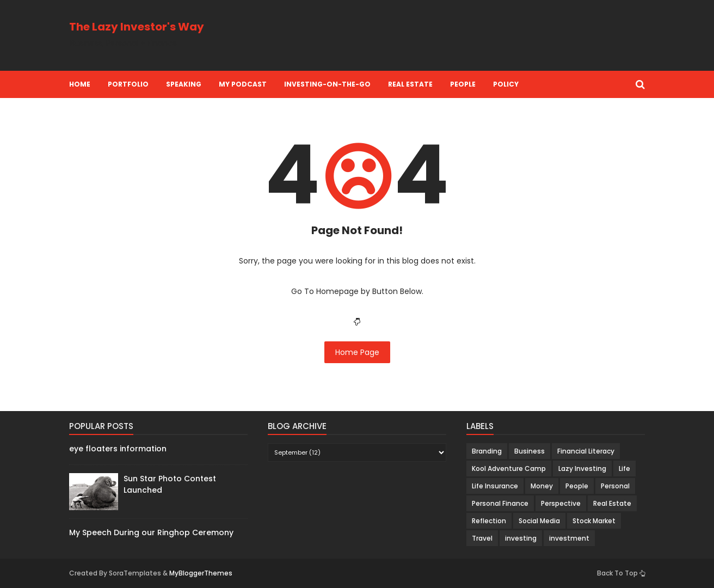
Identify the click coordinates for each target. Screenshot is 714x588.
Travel (482, 538)
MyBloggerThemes (201, 573)
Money (542, 486)
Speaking (184, 84)
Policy (506, 84)
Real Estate (410, 84)
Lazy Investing (582, 468)
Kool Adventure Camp (509, 468)
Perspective (561, 503)
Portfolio (128, 84)
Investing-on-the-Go (327, 84)
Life (624, 468)
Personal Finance (500, 503)
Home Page (357, 352)
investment (569, 538)
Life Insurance (495, 486)
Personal (615, 486)
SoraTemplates (135, 573)
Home (80, 84)
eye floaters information (118, 449)
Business (530, 451)
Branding (487, 451)
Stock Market (594, 521)
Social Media (539, 521)
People (463, 84)
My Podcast (243, 84)
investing (521, 538)
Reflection (489, 521)
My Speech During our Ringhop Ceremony (151, 532)
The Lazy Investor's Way (137, 27)
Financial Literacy (586, 451)
